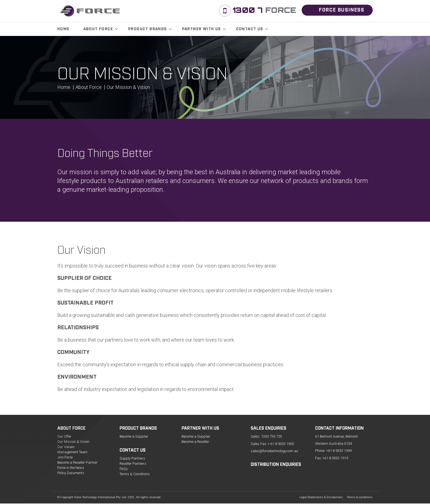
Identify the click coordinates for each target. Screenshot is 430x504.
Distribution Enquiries (276, 465)
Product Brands (148, 29)
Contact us (250, 29)
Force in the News (71, 468)
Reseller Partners (133, 464)
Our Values (66, 447)
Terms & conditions (360, 497)
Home (63, 29)
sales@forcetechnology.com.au (274, 451)
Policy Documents (71, 473)
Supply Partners (132, 458)
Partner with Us (202, 29)
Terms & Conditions (135, 474)
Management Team (72, 452)
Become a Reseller (195, 442)
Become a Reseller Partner (77, 462)
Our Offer (64, 436)
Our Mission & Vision (73, 442)
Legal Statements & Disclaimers (321, 497)
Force (264, 10)
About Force (98, 29)
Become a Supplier (134, 436)
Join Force (65, 457)
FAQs (124, 469)
